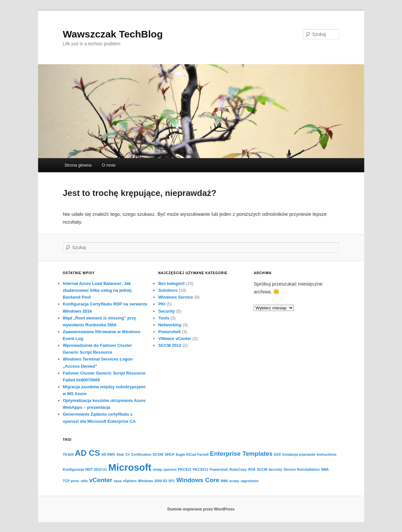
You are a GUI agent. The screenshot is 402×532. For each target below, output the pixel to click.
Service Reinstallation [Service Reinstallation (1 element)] (302, 469)
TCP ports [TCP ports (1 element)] (71, 481)
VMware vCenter (175, 339)
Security (166, 311)
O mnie (109, 165)
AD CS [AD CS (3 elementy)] (88, 453)
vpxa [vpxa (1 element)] (118, 481)
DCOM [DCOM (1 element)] (158, 454)
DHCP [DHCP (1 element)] (170, 454)
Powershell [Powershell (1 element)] (219, 469)
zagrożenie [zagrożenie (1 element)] (250, 481)
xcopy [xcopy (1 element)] (234, 481)
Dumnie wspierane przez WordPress (201, 509)
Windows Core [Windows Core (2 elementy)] (198, 480)
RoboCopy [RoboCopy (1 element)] (238, 469)
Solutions (168, 290)
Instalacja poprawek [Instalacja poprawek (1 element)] (299, 454)
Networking (170, 325)
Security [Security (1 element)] (275, 469)
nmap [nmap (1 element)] (157, 469)
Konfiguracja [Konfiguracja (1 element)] (74, 469)
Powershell (169, 332)
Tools (164, 318)
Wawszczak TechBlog (113, 34)
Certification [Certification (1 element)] (141, 454)
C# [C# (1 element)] (127, 454)
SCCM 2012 (170, 345)
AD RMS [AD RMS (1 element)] (108, 454)
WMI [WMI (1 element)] (224, 481)
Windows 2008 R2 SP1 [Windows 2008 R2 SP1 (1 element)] (156, 481)
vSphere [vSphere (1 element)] (130, 481)
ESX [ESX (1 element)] (277, 454)
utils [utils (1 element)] (84, 481)
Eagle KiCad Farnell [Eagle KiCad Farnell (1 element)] (192, 454)
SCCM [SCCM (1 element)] (262, 469)
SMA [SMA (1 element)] (325, 469)
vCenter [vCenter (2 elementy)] (101, 480)
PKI (162, 304)
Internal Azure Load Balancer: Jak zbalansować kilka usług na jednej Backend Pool (97, 290)
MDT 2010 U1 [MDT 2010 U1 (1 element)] (96, 469)
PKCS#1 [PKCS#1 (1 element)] (185, 469)
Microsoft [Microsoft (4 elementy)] (130, 467)
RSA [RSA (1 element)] (252, 469)
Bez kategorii (171, 283)
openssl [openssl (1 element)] (170, 469)
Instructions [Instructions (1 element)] (327, 454)
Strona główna (78, 165)
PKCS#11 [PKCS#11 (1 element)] (200, 469)
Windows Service (176, 297)
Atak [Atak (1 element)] (120, 454)
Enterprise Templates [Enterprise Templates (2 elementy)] (241, 454)
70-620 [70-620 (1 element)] (68, 454)
